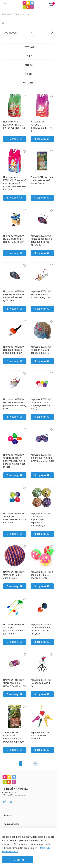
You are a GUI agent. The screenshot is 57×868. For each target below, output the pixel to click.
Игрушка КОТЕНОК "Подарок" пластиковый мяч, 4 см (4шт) (15, 518)
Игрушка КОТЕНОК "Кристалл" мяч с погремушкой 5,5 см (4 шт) (42, 404)
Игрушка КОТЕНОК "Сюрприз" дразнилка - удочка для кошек (14, 629)
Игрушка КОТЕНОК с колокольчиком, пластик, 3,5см (42, 575)
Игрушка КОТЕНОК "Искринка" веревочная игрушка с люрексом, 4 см (41, 520)
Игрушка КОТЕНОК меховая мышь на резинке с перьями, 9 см (15, 404)
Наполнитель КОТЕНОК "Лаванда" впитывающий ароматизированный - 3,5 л (15, 183)
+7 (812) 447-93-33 (15, 789)
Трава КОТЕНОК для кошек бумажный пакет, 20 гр (42, 180)
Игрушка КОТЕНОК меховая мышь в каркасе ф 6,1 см (41, 350)
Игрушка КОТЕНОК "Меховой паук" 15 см (41, 683)
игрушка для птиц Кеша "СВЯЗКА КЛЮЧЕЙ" (41, 736)
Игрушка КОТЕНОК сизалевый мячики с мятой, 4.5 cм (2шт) (42, 458)
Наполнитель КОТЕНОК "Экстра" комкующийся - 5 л (14, 125)
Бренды (20, 14)
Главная (7, 14)
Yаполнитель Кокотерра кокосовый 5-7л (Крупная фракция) (14, 737)
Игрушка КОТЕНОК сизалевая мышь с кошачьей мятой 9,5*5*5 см (14, 296)
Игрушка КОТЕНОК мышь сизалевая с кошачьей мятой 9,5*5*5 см (41, 240)
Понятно (18, 860)
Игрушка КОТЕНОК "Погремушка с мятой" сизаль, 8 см (14, 683)
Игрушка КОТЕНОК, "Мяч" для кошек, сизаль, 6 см (14, 575)
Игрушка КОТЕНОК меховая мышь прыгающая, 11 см (41, 294)
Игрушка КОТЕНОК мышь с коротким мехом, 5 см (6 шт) (14, 239)
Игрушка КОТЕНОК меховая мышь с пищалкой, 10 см (14, 350)
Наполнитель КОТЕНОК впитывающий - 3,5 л (42, 126)
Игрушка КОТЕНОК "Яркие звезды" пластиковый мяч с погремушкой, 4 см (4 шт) (14, 461)
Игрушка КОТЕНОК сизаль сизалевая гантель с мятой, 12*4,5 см (41, 629)
